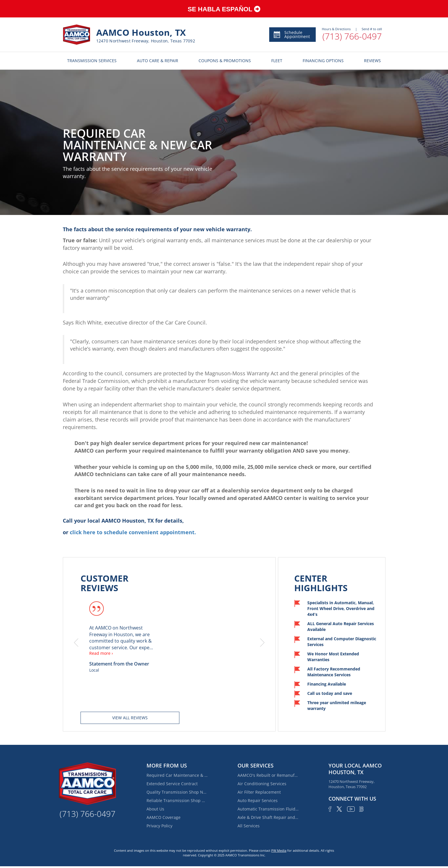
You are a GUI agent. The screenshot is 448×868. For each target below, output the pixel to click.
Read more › (101, 653)
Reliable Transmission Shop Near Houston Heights (177, 800)
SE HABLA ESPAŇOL (224, 9)
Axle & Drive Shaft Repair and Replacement (268, 817)
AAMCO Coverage (164, 817)
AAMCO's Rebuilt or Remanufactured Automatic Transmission (268, 775)
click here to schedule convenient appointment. (133, 532)
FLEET (277, 61)
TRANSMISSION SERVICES (92, 61)
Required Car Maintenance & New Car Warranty (177, 775)
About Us (155, 809)
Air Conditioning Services (262, 784)
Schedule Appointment (291, 34)
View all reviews (130, 718)
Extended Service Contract (172, 784)
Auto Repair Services (258, 800)
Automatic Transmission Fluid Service (268, 809)
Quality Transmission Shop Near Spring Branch (177, 792)
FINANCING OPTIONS (323, 61)
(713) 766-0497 (352, 36)
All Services (249, 826)
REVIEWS (372, 61)
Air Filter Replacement (259, 792)
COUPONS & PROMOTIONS (225, 61)
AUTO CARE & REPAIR (158, 61)
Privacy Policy (159, 826)
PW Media (279, 850)
